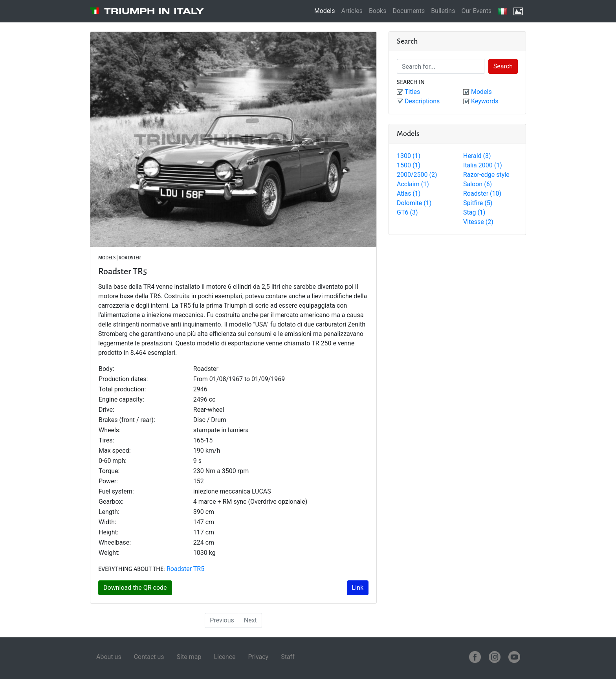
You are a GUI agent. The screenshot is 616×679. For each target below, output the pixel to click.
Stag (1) (474, 212)
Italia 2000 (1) (483, 165)
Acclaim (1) (413, 184)
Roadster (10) (482, 194)
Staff (288, 657)
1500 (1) (409, 165)
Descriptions (422, 101)
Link (358, 588)
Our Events (476, 11)
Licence (225, 657)
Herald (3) (477, 156)
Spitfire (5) (478, 203)
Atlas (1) (409, 194)
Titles (412, 92)
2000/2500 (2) (417, 175)
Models (325, 11)
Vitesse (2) (478, 222)
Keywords (485, 101)
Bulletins (443, 11)
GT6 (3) (407, 212)
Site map (189, 657)
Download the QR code (135, 588)
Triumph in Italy (154, 11)
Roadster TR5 (185, 569)
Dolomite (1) (414, 203)
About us (109, 657)
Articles (352, 11)
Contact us (149, 657)
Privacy (258, 657)
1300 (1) (409, 156)
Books (378, 11)
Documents (409, 11)
